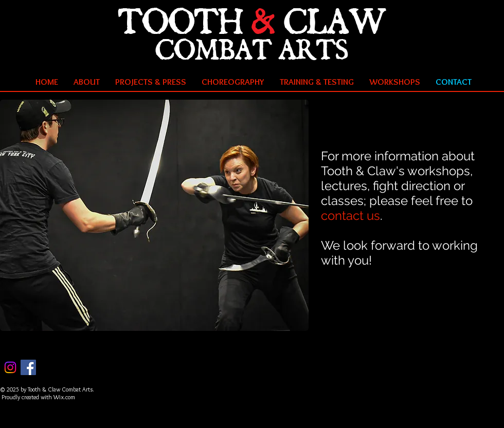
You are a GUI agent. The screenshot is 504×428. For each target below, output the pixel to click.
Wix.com (64, 397)
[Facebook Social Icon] (28, 367)
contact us (350, 216)
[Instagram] (10, 367)
